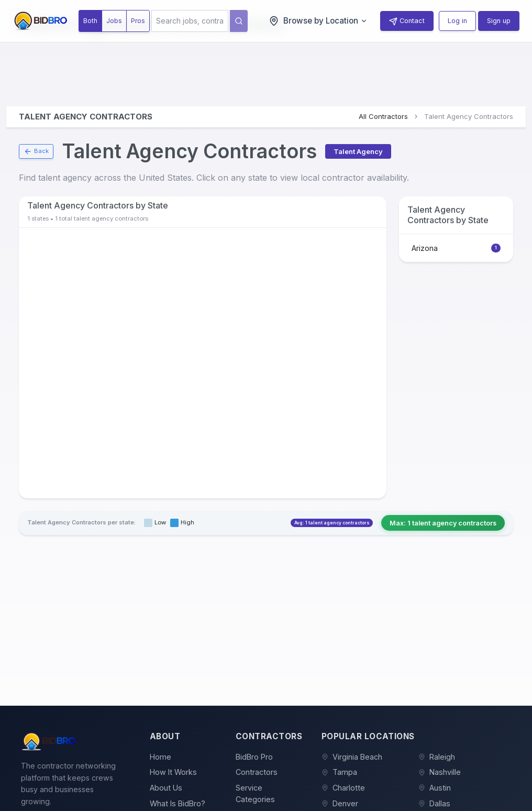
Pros (138, 21)
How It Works (173, 772)
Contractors (257, 772)
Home (160, 757)
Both (90, 21)
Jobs (114, 21)
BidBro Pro (254, 757)
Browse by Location (318, 21)
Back (36, 151)
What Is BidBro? (178, 803)
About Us (166, 788)
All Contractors (383, 116)
